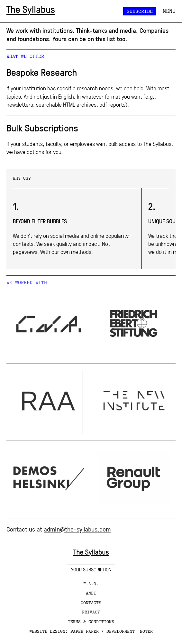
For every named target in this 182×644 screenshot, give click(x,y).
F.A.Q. (91, 584)
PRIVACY (91, 612)
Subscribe (140, 11)
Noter (146, 631)
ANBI (91, 593)
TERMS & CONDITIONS (91, 622)
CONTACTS (91, 603)
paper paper (85, 631)
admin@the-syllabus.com (77, 529)
